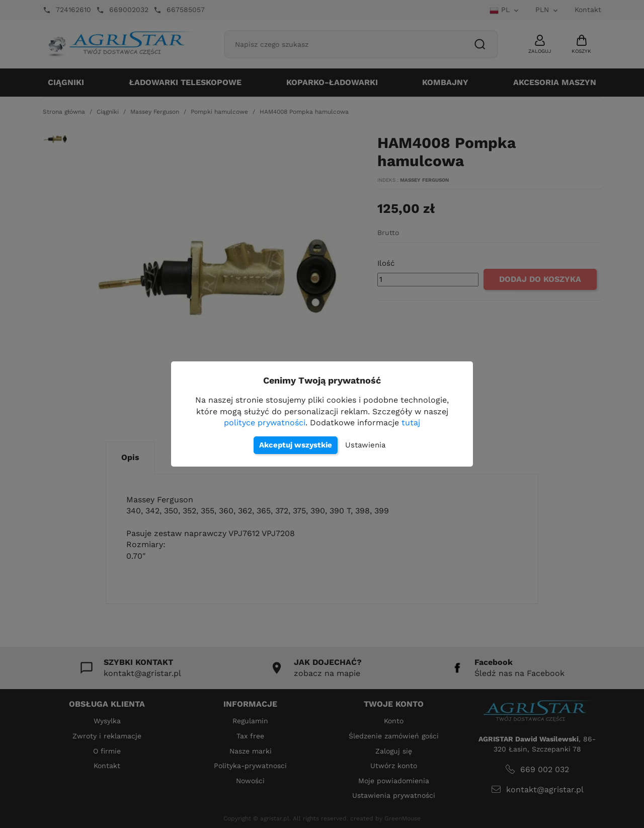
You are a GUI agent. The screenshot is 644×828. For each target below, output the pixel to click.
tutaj (411, 423)
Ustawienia (365, 445)
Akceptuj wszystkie (296, 445)
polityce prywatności (265, 423)
